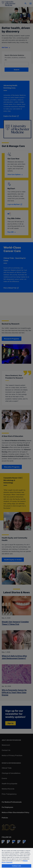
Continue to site (16, 866)
